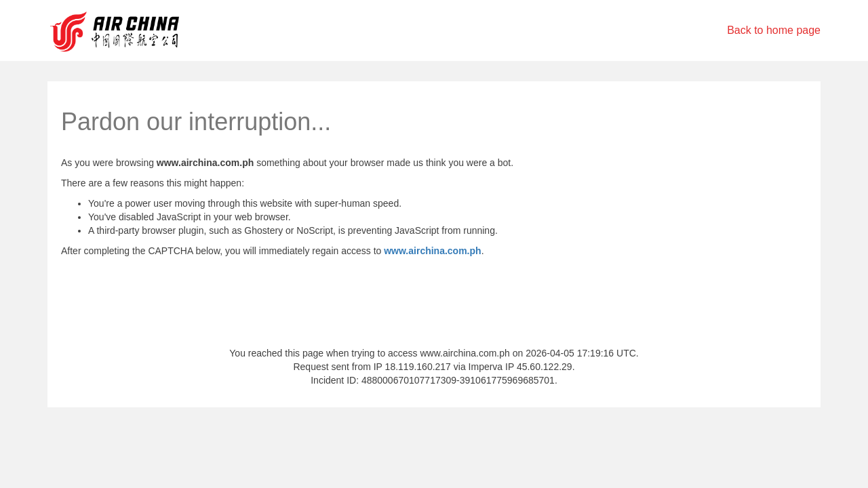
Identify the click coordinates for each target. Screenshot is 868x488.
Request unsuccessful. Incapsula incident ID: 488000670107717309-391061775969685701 (434, 244)
